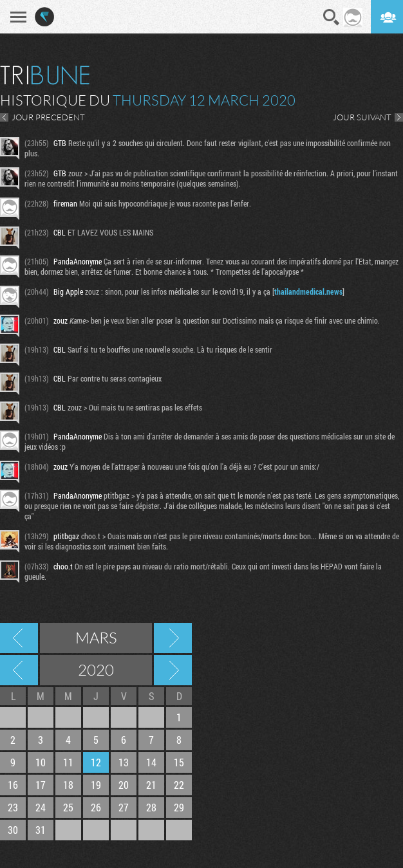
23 (13, 807)
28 (151, 807)
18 (68, 785)
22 (179, 785)
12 (96, 762)
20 (124, 785)
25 (68, 807)
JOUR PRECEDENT (48, 117)
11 (68, 762)
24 (41, 807)
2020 (96, 670)
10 (41, 762)
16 (13, 785)
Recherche (332, 17)
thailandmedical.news (308, 291)
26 (96, 807)
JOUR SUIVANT (362, 117)
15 (179, 762)
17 (41, 785)
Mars (96, 638)
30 (13, 830)
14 (151, 762)
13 (124, 762)
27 (124, 807)
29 (179, 807)
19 (96, 785)
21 (151, 785)
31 (41, 830)
